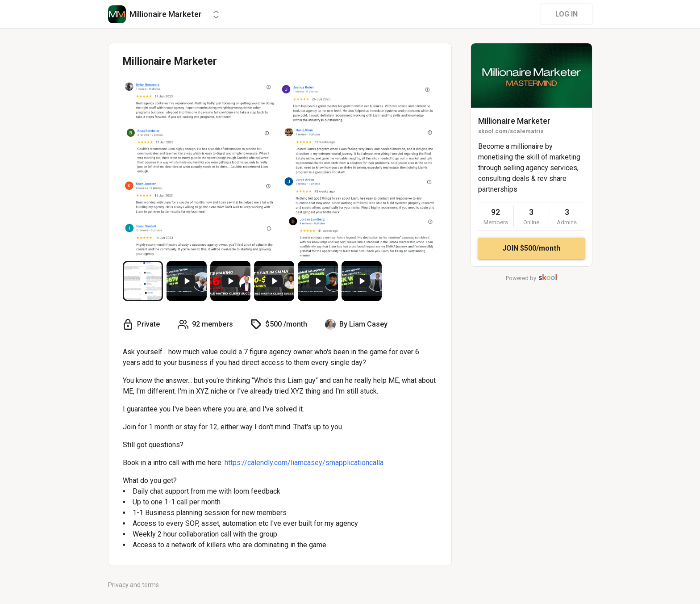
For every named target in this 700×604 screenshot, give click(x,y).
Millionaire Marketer (514, 121)
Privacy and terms (133, 585)
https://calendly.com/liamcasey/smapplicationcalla (304, 463)
